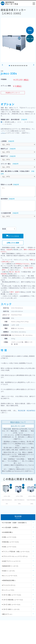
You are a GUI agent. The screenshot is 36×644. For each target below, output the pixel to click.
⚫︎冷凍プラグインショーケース (11, 561)
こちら (3, 133)
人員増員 (4, 141)
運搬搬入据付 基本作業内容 (10, 120)
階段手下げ (4, 156)
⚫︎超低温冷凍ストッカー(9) (10, 566)
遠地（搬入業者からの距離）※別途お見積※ (15, 171)
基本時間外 (4, 199)
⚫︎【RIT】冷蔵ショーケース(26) (11, 595)
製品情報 (18, 517)
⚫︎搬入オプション (7, 614)
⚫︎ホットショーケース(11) (9, 576)
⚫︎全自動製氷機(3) (7, 532)
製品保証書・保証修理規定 (27, 411)
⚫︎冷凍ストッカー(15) (8, 571)
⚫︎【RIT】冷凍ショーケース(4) (11, 605)
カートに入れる (12, 236)
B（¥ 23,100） (30, 122)
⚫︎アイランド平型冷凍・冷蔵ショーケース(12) (16, 552)
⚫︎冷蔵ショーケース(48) (9, 537)
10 (27, 66)
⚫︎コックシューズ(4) (8, 590)
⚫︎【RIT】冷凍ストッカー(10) (11, 609)
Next (33, 65)
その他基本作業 (6, 213)
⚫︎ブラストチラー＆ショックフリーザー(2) (15, 556)
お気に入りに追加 (13, 243)
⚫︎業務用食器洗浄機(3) (9, 580)
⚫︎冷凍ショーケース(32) (9, 547)
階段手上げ (4, 149)
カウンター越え (6, 164)
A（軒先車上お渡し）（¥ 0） (12, 122)
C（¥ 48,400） (8, 124)
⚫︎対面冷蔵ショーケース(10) (10, 542)
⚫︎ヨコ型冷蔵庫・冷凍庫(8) (10, 527)
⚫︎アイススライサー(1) (9, 585)
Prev (3, 65)
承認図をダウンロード (13, 93)
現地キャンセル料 (7, 185)
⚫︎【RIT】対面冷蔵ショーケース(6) (12, 600)
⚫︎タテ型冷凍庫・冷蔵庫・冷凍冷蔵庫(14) (14, 523)
